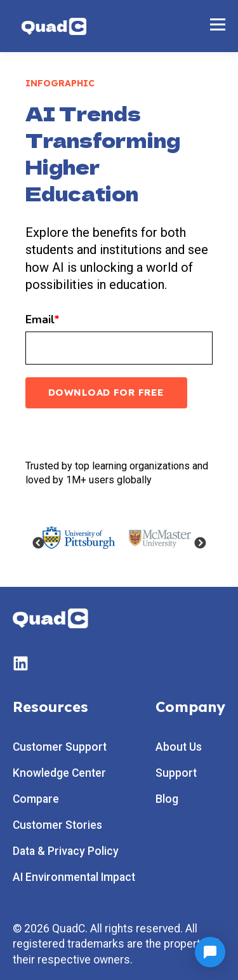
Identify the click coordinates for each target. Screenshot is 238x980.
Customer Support (60, 747)
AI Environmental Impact (74, 877)
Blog (167, 799)
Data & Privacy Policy (66, 851)
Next (200, 544)
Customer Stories (57, 825)
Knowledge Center (59, 773)
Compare (36, 799)
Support (176, 773)
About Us (179, 747)
